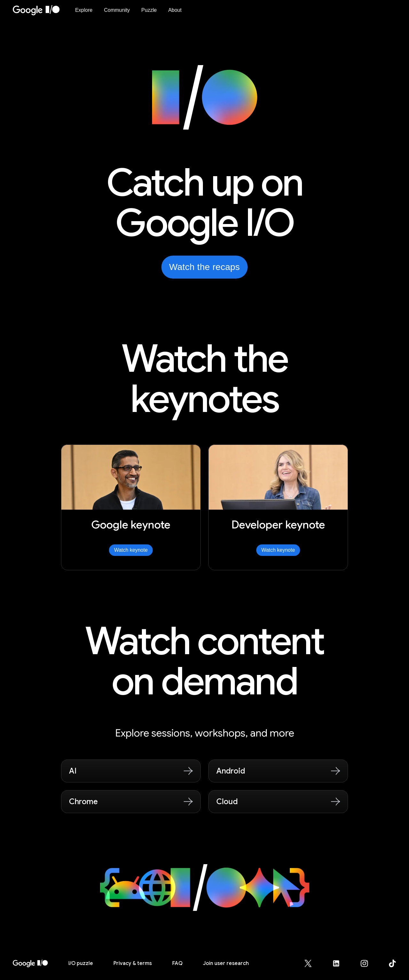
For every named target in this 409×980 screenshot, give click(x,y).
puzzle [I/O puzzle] (81, 963)
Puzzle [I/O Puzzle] (149, 10)
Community (117, 10)
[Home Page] (40, 10)
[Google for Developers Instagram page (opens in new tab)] (368, 963)
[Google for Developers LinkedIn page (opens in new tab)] (340, 963)
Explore (84, 10)
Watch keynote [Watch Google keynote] (131, 550)
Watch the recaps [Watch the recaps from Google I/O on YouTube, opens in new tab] (204, 267)
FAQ (177, 963)
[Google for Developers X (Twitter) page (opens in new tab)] (312, 963)
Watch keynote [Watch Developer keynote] (278, 550)
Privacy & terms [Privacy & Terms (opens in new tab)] (133, 963)
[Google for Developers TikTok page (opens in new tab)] (392, 963)
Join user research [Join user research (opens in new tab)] (226, 963)
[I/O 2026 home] (30, 963)
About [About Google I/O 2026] (175, 10)
